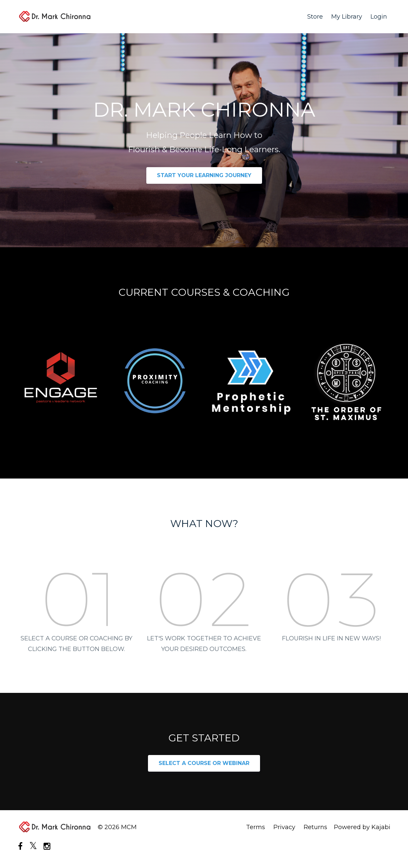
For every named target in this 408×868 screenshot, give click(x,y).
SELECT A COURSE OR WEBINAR (204, 763)
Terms (256, 827)
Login (379, 17)
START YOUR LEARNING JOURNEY (204, 175)
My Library (347, 17)
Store (315, 17)
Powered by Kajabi (362, 827)
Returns (315, 827)
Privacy (284, 827)
